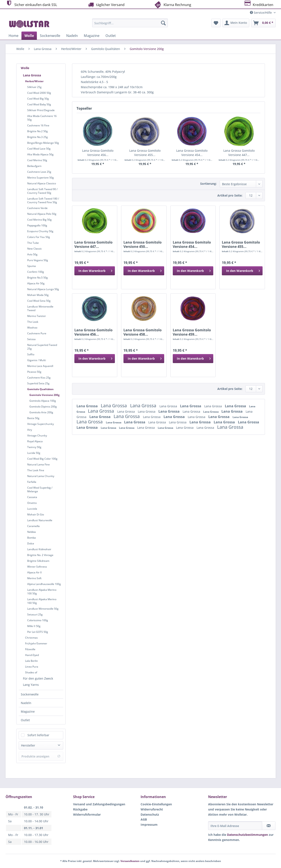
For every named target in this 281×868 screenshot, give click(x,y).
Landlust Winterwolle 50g (43, 609)
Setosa (31, 339)
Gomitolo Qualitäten (40, 389)
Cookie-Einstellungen (156, 804)
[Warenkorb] (263, 23)
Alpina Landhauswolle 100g (44, 584)
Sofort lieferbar (38, 735)
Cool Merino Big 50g (39, 220)
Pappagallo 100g (37, 225)
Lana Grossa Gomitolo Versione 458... (143, 332)
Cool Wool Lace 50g (39, 149)
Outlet (25, 720)
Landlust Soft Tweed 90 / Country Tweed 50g (42, 191)
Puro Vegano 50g (38, 260)
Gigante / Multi (37, 360)
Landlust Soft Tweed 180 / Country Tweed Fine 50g (43, 200)
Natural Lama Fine (38, 464)
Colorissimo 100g (38, 620)
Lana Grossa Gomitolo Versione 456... (98, 153)
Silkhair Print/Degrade (41, 110)
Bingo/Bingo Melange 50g (43, 143)
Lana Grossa (32, 75)
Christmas (31, 638)
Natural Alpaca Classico (42, 183)
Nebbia (32, 532)
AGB (144, 819)
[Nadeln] (72, 36)
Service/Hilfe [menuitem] (261, 13)
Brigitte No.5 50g (38, 278)
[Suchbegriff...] (130, 23)
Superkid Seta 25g (38, 383)
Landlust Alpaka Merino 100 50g (42, 592)
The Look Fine (36, 470)
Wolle (25, 68)
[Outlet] (111, 36)
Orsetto (32, 503)
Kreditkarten (259, 4)
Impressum (149, 825)
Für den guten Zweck (38, 678)
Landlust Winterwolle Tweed (40, 308)
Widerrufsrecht (152, 809)
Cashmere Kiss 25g (39, 378)
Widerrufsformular (87, 814)
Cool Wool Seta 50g (39, 301)
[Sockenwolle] (50, 36)
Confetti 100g (36, 272)
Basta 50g (33, 418)
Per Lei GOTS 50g (38, 632)
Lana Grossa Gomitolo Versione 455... (145, 153)
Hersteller (28, 745)
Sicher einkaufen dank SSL (31, 4)
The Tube (33, 243)
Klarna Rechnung (172, 4)
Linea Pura (32, 667)
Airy (30, 430)
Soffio (31, 354)
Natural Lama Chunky (41, 476)
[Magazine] (92, 36)
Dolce (31, 543)
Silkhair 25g (34, 87)
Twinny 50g (34, 447)
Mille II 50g (34, 626)
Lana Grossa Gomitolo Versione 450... (143, 244)
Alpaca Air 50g (36, 283)
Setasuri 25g (35, 614)
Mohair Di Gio (36, 514)
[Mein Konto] (236, 23)
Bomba (32, 538)
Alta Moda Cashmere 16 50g (42, 118)
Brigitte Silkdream (38, 561)
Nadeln (26, 703)
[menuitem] (130, 25)
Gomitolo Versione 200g (44, 395)
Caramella (33, 526)
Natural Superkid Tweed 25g (42, 347)
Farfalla (32, 482)
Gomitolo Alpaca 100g (43, 401)
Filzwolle (30, 649)
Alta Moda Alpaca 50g (40, 154)
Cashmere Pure (37, 333)
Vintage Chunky (37, 436)
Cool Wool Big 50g (38, 99)
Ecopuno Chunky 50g (40, 231)
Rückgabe (80, 809)
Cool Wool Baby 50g (39, 104)
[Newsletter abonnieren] (269, 826)
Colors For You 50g (39, 237)
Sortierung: (208, 184)
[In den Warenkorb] (95, 271)
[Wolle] (29, 36)
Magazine (28, 711)
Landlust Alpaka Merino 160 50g (42, 601)
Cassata (32, 497)
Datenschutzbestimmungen (247, 835)
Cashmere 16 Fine (38, 125)
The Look (33, 322)
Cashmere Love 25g (39, 172)
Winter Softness (37, 567)
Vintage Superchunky (41, 424)
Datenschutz (150, 814)
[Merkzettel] (216, 23)
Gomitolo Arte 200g (41, 412)
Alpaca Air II (35, 572)
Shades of (31, 672)
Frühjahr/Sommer (36, 643)
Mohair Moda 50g (38, 295)
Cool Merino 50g (37, 160)
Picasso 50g (34, 372)
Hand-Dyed (32, 655)
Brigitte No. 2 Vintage (40, 555)
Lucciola (32, 509)
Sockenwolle (30, 694)
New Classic (35, 249)
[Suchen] (163, 23)
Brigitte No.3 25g (38, 137)
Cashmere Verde (37, 208)
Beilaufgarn (34, 166)
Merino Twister (37, 316)
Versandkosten (130, 861)
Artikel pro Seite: (230, 195)
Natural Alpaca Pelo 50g (42, 214)
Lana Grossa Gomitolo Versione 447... (239, 153)
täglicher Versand (106, 5)
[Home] (14, 36)
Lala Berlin (32, 661)
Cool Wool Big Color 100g (42, 459)
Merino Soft (34, 578)
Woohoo (32, 328)
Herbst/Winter (34, 81)
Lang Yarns (31, 685)
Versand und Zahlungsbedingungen (99, 804)
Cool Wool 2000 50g (39, 93)
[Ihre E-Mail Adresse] (235, 826)
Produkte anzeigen (41, 756)
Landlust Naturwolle (40, 520)
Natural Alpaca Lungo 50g (43, 289)
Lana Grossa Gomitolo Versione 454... (192, 153)
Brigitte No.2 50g (38, 131)
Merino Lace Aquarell (40, 366)
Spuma (32, 266)
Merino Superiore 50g (41, 178)
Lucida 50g (34, 453)
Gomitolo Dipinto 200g (43, 407)
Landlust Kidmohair (39, 549)
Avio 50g (32, 254)
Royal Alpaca (35, 441)
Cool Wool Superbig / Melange (40, 489)
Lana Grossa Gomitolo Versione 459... (192, 332)
